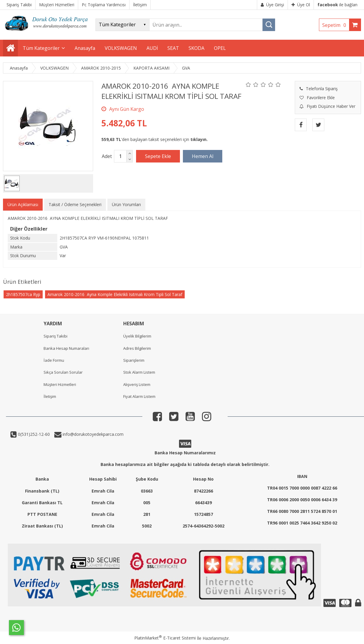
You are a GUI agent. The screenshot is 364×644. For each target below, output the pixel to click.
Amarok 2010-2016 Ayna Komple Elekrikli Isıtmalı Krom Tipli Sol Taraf (115, 294)
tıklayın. (199, 139)
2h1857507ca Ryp (23, 294)
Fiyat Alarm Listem (139, 396)
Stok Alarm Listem (139, 372)
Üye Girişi (272, 5)
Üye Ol (301, 5)
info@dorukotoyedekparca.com (92, 434)
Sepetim (336, 25)
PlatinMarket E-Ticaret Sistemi (165, 638)
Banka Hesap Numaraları (66, 348)
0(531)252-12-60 (33, 434)
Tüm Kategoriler (41, 48)
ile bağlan (337, 5)
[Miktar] (120, 156)
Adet (107, 156)
